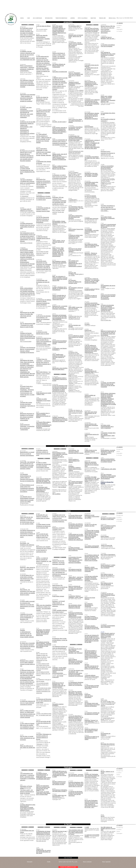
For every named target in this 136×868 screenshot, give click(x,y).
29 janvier (87, 735)
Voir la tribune (62, 487)
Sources (103, 136)
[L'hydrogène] (126, 29)
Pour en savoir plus (106, 320)
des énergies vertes (75, 282)
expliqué (103, 182)
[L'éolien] (126, 27)
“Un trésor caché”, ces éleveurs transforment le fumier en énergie (27, 792)
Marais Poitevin (24, 167)
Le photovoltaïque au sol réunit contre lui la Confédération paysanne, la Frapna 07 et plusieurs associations (27, 488)
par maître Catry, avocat (75, 599)
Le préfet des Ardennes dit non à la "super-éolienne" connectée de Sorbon (28, 703)
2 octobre (103, 582)
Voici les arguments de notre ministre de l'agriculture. (76, 152)
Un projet (103, 187)
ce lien (109, 702)
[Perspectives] (126, 449)
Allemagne (40, 744)
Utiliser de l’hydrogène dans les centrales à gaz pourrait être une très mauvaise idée (43, 788)
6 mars (86, 701)
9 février (87, 728)
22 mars (86, 693)
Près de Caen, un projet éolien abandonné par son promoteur (27, 738)
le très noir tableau (74, 282)
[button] (126, 23)
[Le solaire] (126, 25)
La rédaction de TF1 (76, 256)
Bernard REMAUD (92, 197)
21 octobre (103, 564)
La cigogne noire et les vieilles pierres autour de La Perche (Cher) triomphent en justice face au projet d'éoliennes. (60, 518)
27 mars (87, 684)
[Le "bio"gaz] (126, 31)
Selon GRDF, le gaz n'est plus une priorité (75, 308)
